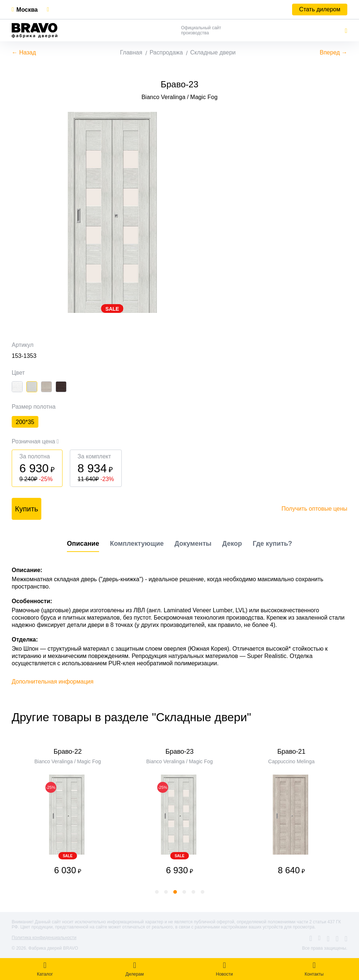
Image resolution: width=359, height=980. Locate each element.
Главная (131, 52)
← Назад (24, 52)
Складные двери (213, 52)
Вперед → (334, 52)
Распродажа (166, 52)
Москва (27, 10)
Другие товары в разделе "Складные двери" (131, 717)
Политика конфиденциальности (44, 938)
